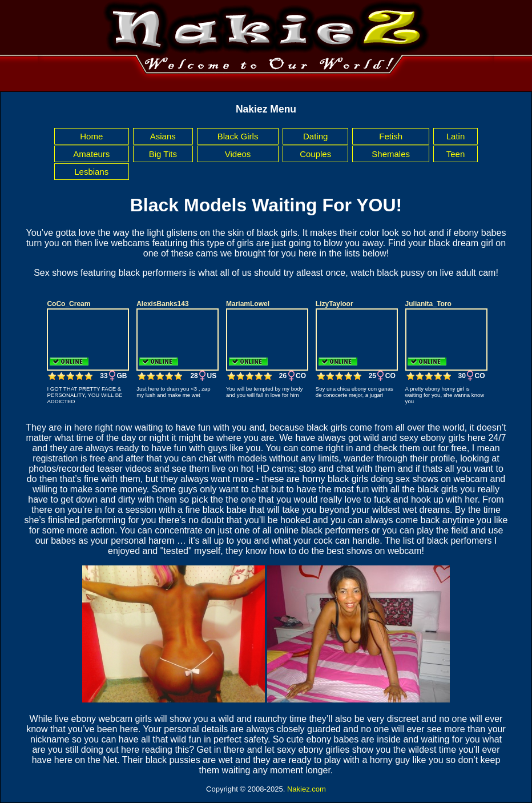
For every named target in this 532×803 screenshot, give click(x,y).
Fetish (391, 136)
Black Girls (238, 136)
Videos (238, 154)
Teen (456, 154)
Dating (315, 136)
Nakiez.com (307, 789)
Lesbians (91, 172)
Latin (456, 136)
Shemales (391, 154)
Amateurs (91, 154)
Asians (163, 136)
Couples (315, 154)
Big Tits (163, 154)
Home (91, 136)
